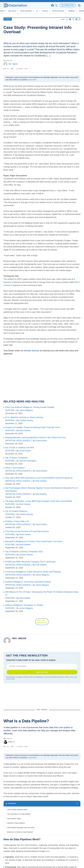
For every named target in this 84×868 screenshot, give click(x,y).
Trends (7, 11)
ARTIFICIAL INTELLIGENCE (18, 441)
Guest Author (41, 441)
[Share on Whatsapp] (80, 19)
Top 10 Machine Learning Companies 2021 (24, 552)
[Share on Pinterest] (76, 19)
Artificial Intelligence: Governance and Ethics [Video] (28, 582)
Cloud (52, 11)
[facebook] (52, 5)
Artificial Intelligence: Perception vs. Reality (24, 605)
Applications (65, 11)
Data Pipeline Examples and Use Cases (21, 828)
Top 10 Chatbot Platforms (16, 511)
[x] (56, 5)
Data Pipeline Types (14, 819)
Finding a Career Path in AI (17, 521)
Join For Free (42, 672)
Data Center (33, 11)
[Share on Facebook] (70, 19)
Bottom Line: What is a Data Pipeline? (20, 832)
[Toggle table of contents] (42, 804)
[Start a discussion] (67, 19)
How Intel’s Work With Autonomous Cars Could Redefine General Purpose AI (39, 478)
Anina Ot (9, 742)
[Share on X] (73, 19)
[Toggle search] (79, 5)
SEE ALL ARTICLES (42, 622)
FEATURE (10, 410)
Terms (72, 677)
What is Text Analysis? (15, 468)
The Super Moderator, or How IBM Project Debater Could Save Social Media (39, 501)
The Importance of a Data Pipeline (19, 814)
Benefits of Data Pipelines (16, 823)
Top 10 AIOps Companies (16, 458)
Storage (8, 19)
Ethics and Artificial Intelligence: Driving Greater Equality (30, 407)
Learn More (32, 80)
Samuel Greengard (28, 461)
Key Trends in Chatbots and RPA (20, 448)
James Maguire (26, 410)
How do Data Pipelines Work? (17, 810)
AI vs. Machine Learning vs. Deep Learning (24, 417)
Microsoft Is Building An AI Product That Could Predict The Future (34, 541)
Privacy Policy (10, 679)
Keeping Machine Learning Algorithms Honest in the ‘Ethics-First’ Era (35, 438)
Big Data (19, 11)
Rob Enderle (25, 430)
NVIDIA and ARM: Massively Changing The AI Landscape (30, 562)
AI (44, 11)
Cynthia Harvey (26, 420)
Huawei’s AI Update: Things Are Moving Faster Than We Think (32, 427)
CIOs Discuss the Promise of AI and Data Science (27, 531)
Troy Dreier (11, 64)
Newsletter (68, 5)
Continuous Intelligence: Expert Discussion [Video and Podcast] (33, 572)
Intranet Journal (31, 351)
